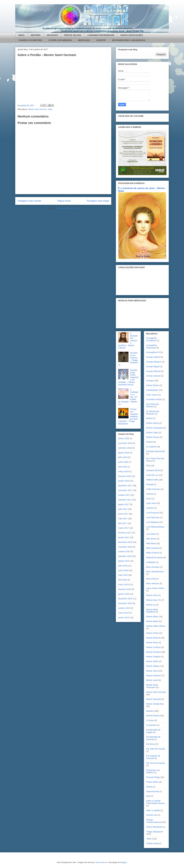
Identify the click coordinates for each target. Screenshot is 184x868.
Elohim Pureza (153, 437)
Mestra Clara (152, 595)
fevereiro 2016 (125, 589)
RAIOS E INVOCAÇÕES (132, 35)
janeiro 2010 (124, 618)
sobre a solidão (153, 810)
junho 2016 (123, 570)
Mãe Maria (151, 543)
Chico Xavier (152, 395)
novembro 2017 (125, 490)
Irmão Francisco (153, 489)
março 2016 (123, 585)
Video (50, 109)
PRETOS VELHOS (73, 35)
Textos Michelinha (154, 827)
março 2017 (123, 528)
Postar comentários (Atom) (67, 208)
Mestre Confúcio (154, 647)
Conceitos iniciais (154, 399)
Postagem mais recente (29, 201)
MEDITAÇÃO (84, 40)
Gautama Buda (153, 470)
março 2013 (123, 613)
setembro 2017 (125, 500)
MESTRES (36, 35)
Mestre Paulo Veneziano (152, 686)
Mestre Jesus (152, 671)
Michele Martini (153, 716)
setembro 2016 (125, 556)
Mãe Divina (151, 539)
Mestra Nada (152, 621)
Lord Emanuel (152, 513)
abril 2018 (123, 467)
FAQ (148, 466)
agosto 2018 (124, 453)
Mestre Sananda (154, 699)
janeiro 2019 (124, 438)
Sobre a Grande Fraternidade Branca (155, 802)
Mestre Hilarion (153, 666)
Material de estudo (154, 558)
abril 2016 (123, 580)
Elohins (149, 442)
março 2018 (123, 471)
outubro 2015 (124, 608)
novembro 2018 (125, 443)
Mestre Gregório (153, 657)
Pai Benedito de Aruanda (153, 738)
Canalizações (152, 390)
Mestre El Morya (154, 652)
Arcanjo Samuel (153, 376)
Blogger (123, 862)
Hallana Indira (152, 480)
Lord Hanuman (153, 517)
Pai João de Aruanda (156, 749)
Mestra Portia (152, 633)
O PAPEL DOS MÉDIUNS (60, 40)
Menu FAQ (151, 579)
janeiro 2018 (124, 481)
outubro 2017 (124, 495)
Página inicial (64, 201)
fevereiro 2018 (125, 476)
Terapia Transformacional (154, 821)
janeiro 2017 (124, 537)
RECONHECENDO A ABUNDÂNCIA (129, 40)
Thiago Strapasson (155, 832)
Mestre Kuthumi (153, 676)
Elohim (149, 418)
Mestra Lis (151, 605)
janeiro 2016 (124, 594)
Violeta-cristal (152, 843)
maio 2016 (123, 575)
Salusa (149, 787)
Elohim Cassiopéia (155, 428)
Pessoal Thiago (153, 777)
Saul (148, 796)
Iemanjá (150, 484)
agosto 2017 (124, 504)
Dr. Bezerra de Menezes (153, 413)
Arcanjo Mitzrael (153, 371)
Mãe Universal (153, 548)
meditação (151, 562)
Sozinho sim (152, 815)
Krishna (150, 494)
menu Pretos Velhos (155, 588)
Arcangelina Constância (152, 339)
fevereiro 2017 (125, 533)
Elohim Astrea (152, 423)
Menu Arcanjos (153, 567)
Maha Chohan (153, 553)
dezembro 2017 (125, 486)
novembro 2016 (125, 547)
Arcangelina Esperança (152, 346)
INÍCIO (21, 35)
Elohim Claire (152, 433)
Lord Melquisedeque (155, 527)
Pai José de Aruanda (155, 763)
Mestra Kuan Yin (154, 600)
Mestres (150, 711)
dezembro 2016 (125, 542)
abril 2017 (123, 523)
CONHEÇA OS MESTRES (30, 40)
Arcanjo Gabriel (153, 357)
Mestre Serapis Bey (155, 704)
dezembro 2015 (125, 599)
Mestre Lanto (152, 680)
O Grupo (150, 720)
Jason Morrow (101, 862)
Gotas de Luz (152, 475)
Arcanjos (150, 381)
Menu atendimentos (155, 572)
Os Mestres (151, 725)
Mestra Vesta (152, 643)
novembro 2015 (125, 603)
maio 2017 (123, 519)
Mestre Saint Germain (38, 109)
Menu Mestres (153, 584)
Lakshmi (150, 508)
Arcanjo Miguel (153, 367)
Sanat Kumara (153, 791)
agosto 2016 (124, 561)
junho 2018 (123, 462)
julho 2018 (123, 457)
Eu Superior (152, 447)
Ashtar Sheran (153, 385)
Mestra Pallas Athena (156, 626)
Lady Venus (151, 503)
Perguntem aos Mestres (153, 771)
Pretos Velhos (152, 782)
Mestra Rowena (153, 638)
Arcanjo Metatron (154, 362)
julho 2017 (123, 509)
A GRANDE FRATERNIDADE (101, 35)
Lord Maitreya (152, 522)
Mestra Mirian (152, 617)
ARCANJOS (52, 35)
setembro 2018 (125, 448)
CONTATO (101, 40)
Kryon (149, 499)
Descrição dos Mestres (153, 405)
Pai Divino (151, 744)
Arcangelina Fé (153, 352)
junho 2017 (123, 514)
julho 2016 (123, 566)
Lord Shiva (151, 534)
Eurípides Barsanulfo (156, 451)
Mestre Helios (152, 661)
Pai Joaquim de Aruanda (153, 757)
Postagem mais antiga (98, 201)
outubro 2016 (124, 551)
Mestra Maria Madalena (152, 611)
